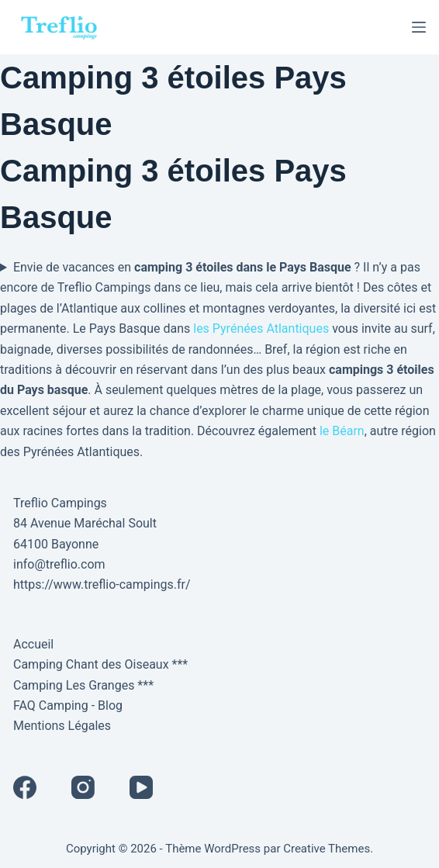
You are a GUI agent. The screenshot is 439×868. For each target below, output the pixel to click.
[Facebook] (25, 787)
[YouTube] (141, 787)
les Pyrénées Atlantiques (261, 329)
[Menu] (419, 27)
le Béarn (342, 431)
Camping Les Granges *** (83, 685)
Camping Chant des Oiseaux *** (100, 664)
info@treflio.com (59, 564)
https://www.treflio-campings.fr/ (102, 584)
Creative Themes (327, 849)
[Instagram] (83, 787)
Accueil (33, 644)
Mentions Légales (62, 726)
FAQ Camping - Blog (68, 705)
